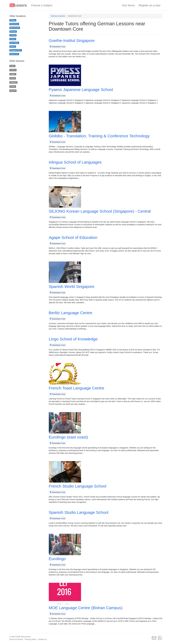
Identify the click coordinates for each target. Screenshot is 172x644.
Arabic (12, 66)
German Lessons (58, 16)
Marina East (14, 24)
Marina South (15, 28)
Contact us (42, 639)
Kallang (13, 20)
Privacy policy (31, 639)
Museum (13, 31)
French (13, 78)
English (13, 74)
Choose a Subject (42, 5)
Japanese (13, 82)
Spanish (13, 91)
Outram (13, 39)
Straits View (14, 54)
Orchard (13, 35)
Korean (13, 87)
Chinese (13, 70)
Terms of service (16, 639)
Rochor (13, 46)
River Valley (14, 43)
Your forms (128, 5)
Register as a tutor (150, 5)
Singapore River (16, 50)
